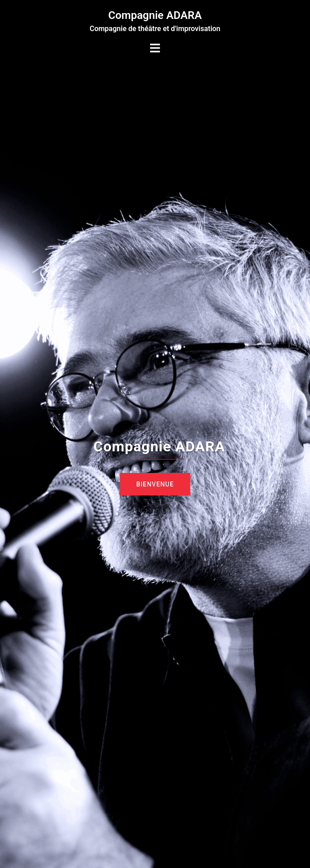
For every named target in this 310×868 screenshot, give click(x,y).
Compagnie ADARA (155, 15)
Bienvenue (155, 484)
